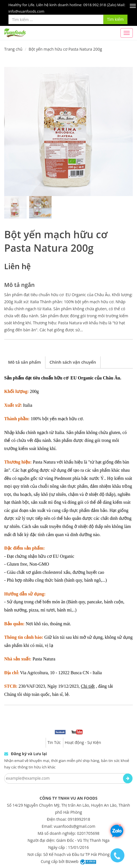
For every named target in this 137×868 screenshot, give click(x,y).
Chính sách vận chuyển (73, 362)
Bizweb (72, 861)
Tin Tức (54, 742)
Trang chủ (13, 49)
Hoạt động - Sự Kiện (83, 742)
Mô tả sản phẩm (25, 362)
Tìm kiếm (115, 19)
